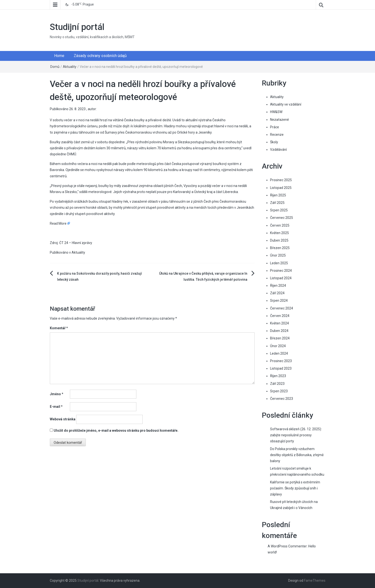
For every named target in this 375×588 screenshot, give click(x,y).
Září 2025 (277, 203)
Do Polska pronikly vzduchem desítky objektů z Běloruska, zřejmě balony (297, 455)
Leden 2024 (279, 353)
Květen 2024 (279, 323)
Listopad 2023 (281, 368)
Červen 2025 (280, 225)
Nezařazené (279, 120)
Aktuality (70, 67)
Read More (58, 223)
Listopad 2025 (281, 188)
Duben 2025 (279, 240)
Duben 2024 (279, 331)
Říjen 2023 (278, 376)
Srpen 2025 (279, 210)
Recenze (277, 135)
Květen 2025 (279, 233)
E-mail (56, 407)
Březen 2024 (280, 338)
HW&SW (276, 112)
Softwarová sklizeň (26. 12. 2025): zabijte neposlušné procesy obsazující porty (296, 435)
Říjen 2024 (278, 286)
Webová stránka (63, 419)
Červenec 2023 (282, 399)
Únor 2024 (278, 346)
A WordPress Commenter (287, 546)
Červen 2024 (280, 316)
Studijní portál (77, 27)
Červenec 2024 (282, 308)
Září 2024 (277, 293)
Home (59, 56)
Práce (275, 127)
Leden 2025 (279, 263)
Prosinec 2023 (281, 361)
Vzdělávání (278, 150)
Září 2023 (277, 384)
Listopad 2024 (281, 278)
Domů (55, 67)
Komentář (59, 328)
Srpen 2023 (279, 391)
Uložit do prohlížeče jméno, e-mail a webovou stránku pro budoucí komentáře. (116, 430)
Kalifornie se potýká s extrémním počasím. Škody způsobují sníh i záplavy (295, 488)
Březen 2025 (280, 248)
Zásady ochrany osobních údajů (100, 56)
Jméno (57, 394)
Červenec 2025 (282, 218)
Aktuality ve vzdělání (286, 104)
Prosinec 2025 (281, 180)
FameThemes (315, 581)
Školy (274, 142)
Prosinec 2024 (281, 271)
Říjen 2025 (278, 195)
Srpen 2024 (279, 301)
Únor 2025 (278, 255)
